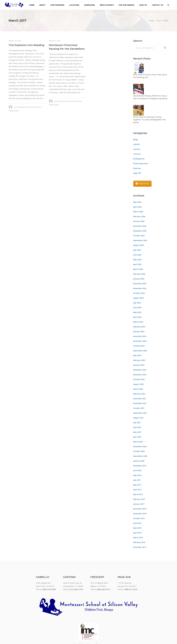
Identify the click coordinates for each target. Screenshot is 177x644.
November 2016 (140, 492)
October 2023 (139, 325)
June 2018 (137, 449)
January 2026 (139, 200)
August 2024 (138, 277)
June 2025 (137, 234)
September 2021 (140, 392)
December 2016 (140, 488)
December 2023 (140, 315)
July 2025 (137, 229)
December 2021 (140, 377)
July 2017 (137, 459)
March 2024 (138, 301)
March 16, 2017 (15, 41)
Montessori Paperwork (89, 626)
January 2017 (139, 483)
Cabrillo (136, 123)
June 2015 (137, 502)
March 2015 (138, 516)
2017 (159, 21)
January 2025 (139, 257)
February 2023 (139, 339)
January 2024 (139, 310)
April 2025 (137, 243)
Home (152, 21)
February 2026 (139, 195)
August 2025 (138, 224)
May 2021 (137, 411)
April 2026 (137, 186)
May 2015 (137, 507)
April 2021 (137, 416)
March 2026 (138, 190)
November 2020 (140, 425)
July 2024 (137, 281)
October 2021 (139, 387)
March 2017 (138, 473)
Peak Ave (137, 147)
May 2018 (137, 454)
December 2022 (140, 349)
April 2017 (137, 468)
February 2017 (139, 478)
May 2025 (137, 238)
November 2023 (140, 320)
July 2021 (137, 401)
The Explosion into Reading (26, 45)
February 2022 (139, 373)
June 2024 (137, 286)
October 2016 (139, 497)
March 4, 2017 (55, 41)
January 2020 (139, 440)
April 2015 (137, 511)
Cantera (137, 128)
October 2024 (139, 272)
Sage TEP (137, 152)
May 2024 (137, 291)
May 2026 (137, 181)
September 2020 (140, 435)
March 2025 (138, 248)
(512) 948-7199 (76, 568)
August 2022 (138, 363)
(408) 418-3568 (49, 568)
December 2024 (140, 262)
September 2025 (140, 219)
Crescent (137, 133)
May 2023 (137, 334)
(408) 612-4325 (131, 568)
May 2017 (137, 464)
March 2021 (138, 420)
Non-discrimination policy (88, 629)
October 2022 (139, 358)
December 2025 (140, 205)
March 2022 (138, 368)
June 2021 (137, 406)
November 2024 (140, 267)
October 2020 (139, 430)
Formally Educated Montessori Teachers (89, 623)
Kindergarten (139, 137)
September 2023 (140, 329)
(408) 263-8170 (103, 568)
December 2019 (140, 444)
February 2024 (139, 305)
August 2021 (138, 396)
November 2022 (140, 353)
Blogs (135, 118)
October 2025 (139, 214)
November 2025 (140, 210)
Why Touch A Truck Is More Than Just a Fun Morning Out (155, 67)
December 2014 (140, 526)
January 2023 (139, 344)
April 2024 (137, 296)
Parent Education (141, 142)
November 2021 (140, 382)
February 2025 (139, 253)
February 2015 (139, 521)
